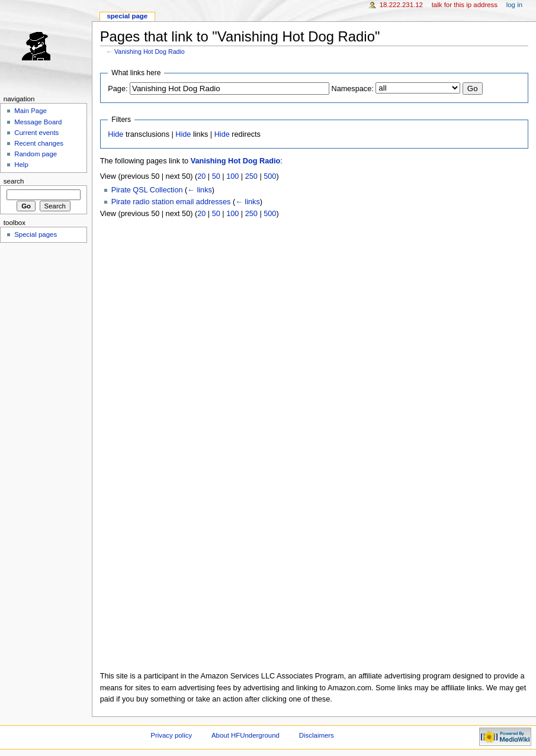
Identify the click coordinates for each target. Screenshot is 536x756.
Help (21, 165)
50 (216, 176)
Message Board (38, 122)
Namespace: (353, 89)
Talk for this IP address (465, 5)
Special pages (36, 234)
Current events (36, 133)
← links (200, 190)
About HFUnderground (245, 735)
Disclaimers (317, 735)
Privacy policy (171, 735)
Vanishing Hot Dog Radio (150, 52)
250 (251, 176)
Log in (514, 5)
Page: (118, 89)
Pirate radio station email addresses (171, 202)
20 (201, 176)
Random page (36, 154)
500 (270, 176)
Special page (127, 16)
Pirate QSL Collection (147, 190)
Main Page (31, 111)
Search (14, 181)
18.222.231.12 (401, 5)
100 (232, 176)
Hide (115, 134)
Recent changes (39, 143)
